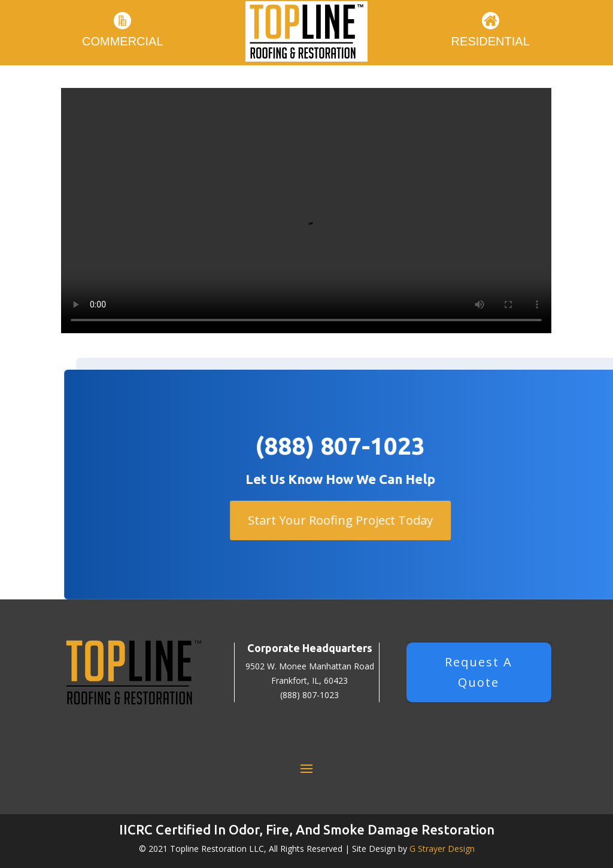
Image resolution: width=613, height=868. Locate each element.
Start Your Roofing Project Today (353, 520)
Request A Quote (479, 672)
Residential (491, 41)
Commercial (123, 41)
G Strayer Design (442, 849)
